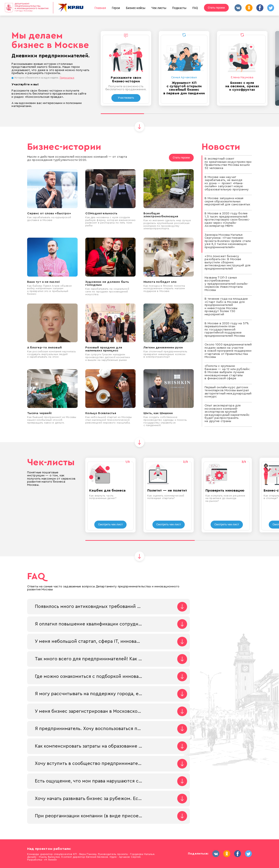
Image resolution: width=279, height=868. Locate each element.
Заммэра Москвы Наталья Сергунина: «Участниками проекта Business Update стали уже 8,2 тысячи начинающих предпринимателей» (228, 241)
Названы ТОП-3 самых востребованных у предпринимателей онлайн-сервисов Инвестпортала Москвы (226, 284)
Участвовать (126, 98)
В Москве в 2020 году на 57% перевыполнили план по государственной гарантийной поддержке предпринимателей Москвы (227, 330)
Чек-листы (159, 8)
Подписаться (67, 78)
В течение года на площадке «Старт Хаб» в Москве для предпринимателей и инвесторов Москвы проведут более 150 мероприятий (226, 307)
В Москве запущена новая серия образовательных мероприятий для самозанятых (227, 201)
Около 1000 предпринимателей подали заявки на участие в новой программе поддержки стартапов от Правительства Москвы (228, 351)
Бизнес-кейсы (136, 8)
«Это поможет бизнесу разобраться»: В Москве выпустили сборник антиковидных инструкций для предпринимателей (227, 262)
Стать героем (216, 8)
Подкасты (179, 8)
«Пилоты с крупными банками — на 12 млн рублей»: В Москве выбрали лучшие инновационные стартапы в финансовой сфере (227, 372)
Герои (116, 8)
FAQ (195, 8)
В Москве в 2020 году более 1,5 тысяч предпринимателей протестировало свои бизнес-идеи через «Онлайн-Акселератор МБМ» (227, 220)
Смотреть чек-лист (110, 524)
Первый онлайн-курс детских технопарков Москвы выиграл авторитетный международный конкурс (228, 392)
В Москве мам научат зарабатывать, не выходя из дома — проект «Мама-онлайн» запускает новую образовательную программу (227, 183)
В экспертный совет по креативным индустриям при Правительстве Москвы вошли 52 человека (228, 163)
